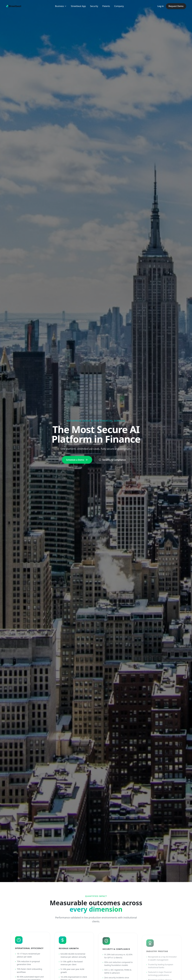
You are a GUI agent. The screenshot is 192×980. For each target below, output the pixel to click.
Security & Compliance (112, 460)
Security (94, 6)
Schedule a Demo (77, 460)
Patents (106, 6)
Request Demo (176, 6)
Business (61, 6)
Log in (161, 6)
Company (119, 6)
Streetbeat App (78, 6)
